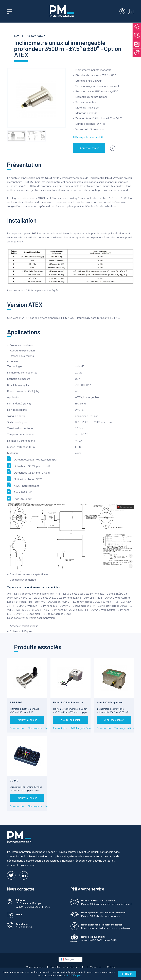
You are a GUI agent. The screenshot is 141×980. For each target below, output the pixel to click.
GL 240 (14, 780)
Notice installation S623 (25, 478)
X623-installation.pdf (23, 485)
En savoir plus (17, 728)
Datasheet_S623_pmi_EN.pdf (29, 465)
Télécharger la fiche (38, 728)
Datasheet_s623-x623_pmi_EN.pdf (32, 459)
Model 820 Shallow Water (68, 702)
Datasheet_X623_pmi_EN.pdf (29, 472)
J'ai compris (127, 974)
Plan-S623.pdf (19, 492)
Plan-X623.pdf (19, 498)
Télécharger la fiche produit (88, 137)
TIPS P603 (16, 702)
